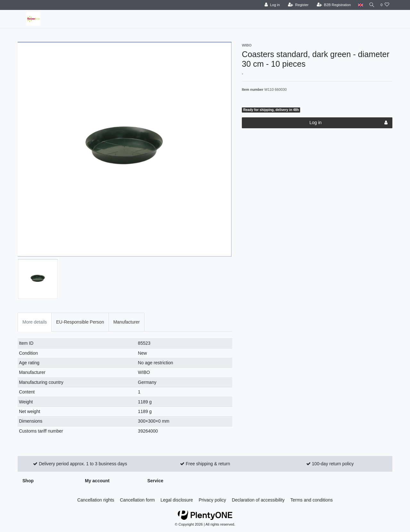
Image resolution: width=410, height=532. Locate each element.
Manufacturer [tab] (127, 322)
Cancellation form (137, 500)
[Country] (358, 5)
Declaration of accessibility (258, 500)
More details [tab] (35, 322)
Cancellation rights (96, 500)
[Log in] (270, 5)
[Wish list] (385, 5)
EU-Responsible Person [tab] (80, 322)
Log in (348, 123)
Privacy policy (212, 500)
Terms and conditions (312, 500)
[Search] (371, 5)
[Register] (296, 5)
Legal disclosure (177, 500)
